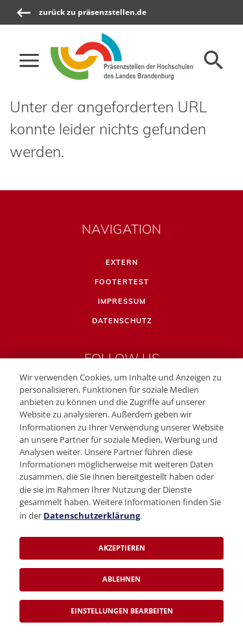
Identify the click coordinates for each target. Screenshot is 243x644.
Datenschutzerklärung (92, 515)
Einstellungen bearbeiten (122, 611)
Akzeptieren (122, 548)
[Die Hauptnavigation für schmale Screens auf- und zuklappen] (29, 60)
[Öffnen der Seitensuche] (214, 60)
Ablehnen (121, 579)
